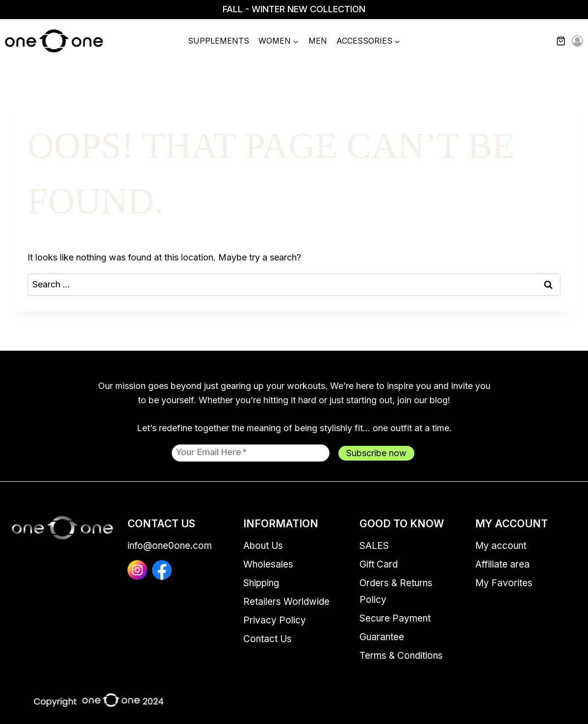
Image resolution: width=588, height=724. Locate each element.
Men (318, 41)
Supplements (218, 41)
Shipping (261, 583)
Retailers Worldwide (286, 602)
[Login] (577, 41)
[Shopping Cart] (566, 41)
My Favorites (504, 583)
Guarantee (382, 637)
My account (501, 546)
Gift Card (379, 564)
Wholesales (268, 564)
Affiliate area (502, 564)
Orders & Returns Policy (396, 591)
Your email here (211, 452)
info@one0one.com (170, 546)
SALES (374, 546)
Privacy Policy (275, 620)
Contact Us (268, 639)
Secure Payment (395, 618)
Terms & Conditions (401, 656)
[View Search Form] (540, 41)
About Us (263, 546)
